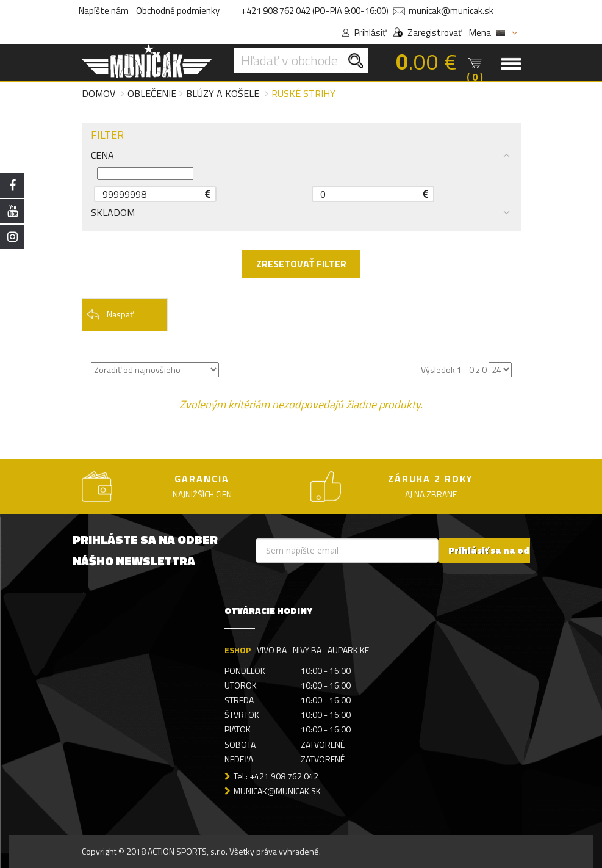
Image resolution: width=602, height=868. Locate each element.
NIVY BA (307, 650)
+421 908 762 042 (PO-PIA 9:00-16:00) (315, 11)
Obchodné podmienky (178, 11)
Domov (99, 93)
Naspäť (110, 315)
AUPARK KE (348, 650)
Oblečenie (152, 93)
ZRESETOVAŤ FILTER (301, 264)
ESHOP (238, 650)
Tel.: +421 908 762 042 (276, 776)
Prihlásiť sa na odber (497, 550)
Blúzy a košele (223, 93)
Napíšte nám (104, 11)
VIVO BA (272, 650)
